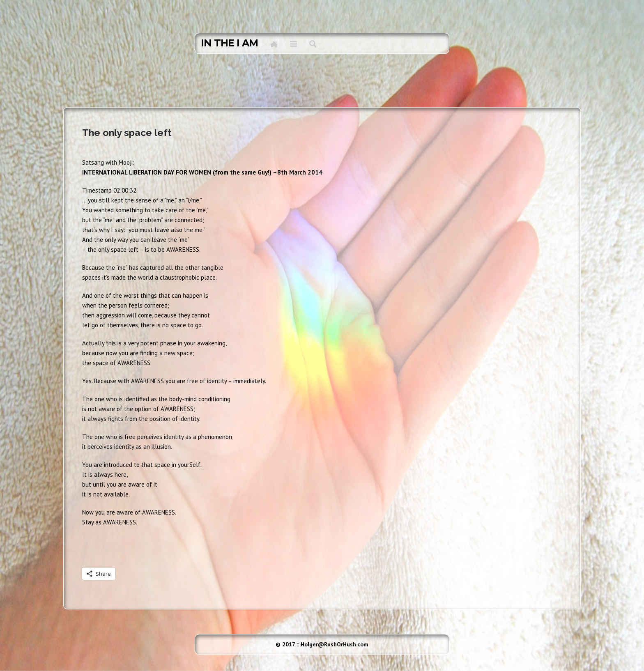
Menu (293, 44)
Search (313, 44)
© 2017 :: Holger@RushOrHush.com (322, 644)
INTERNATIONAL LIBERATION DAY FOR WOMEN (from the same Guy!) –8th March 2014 (202, 172)
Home (274, 44)
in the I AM (229, 43)
